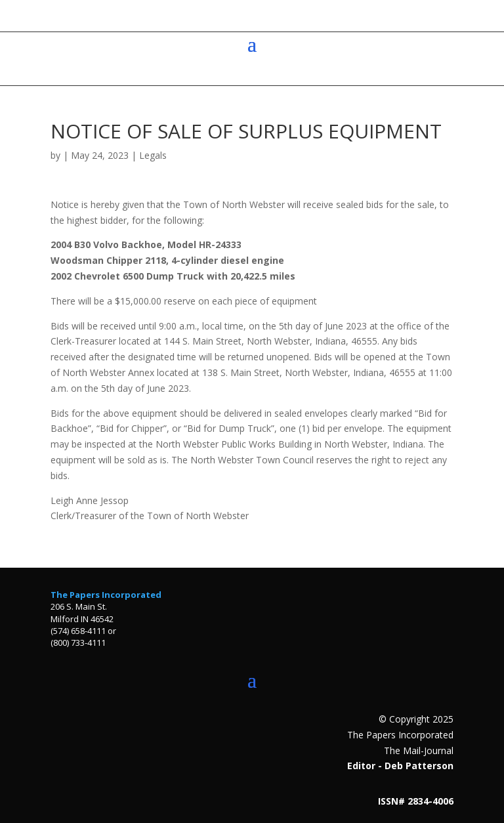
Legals (153, 155)
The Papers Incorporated (106, 595)
